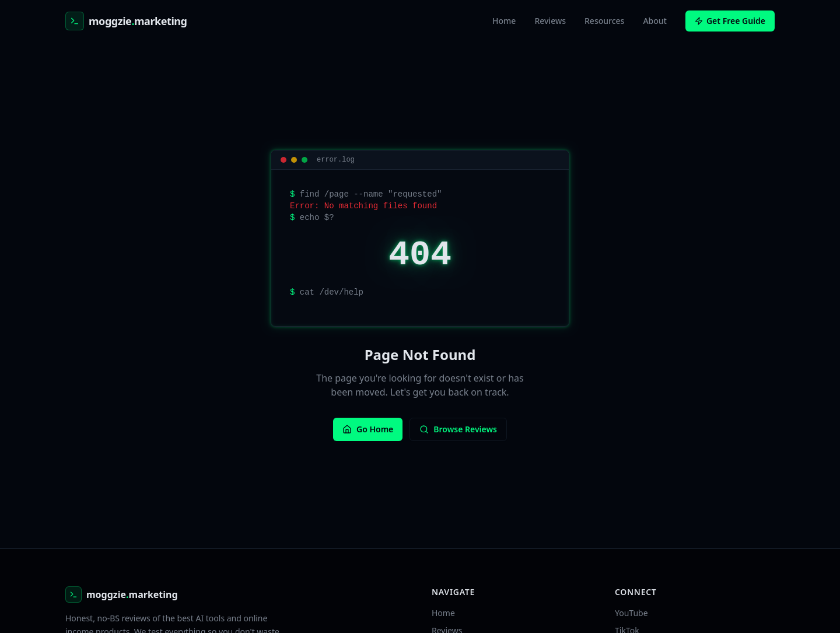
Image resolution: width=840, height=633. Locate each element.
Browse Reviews (458, 429)
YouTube (631, 613)
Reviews (550, 21)
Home (504, 21)
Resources (604, 21)
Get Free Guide (730, 21)
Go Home (368, 429)
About (655, 21)
